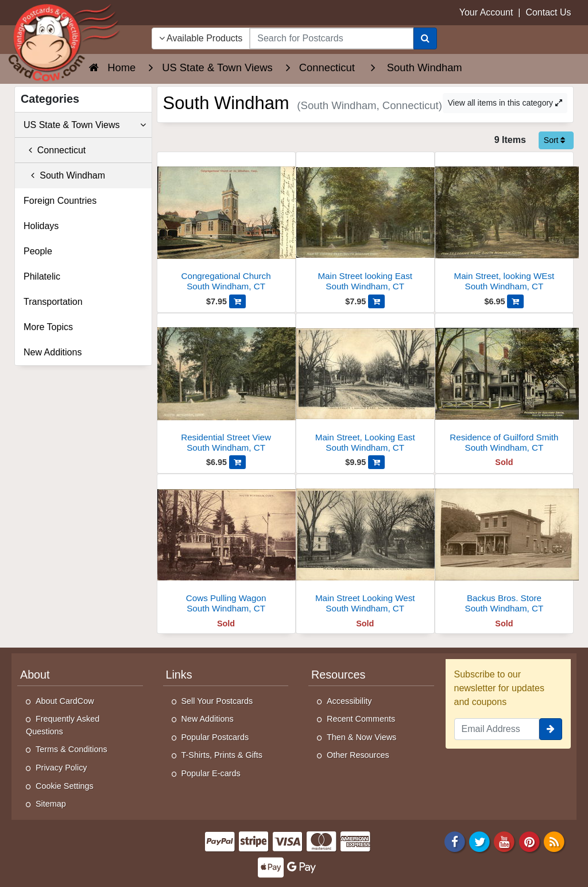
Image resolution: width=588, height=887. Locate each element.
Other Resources (358, 755)
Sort (555, 140)
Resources (338, 675)
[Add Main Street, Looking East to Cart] (376, 462)
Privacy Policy (61, 768)
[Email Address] (497, 729)
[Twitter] (479, 841)
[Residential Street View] (226, 386)
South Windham (64, 175)
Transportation (53, 302)
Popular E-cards (211, 773)
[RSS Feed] (554, 841)
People (38, 251)
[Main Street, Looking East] (365, 386)
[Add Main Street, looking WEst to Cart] (515, 301)
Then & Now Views (361, 737)
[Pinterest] (529, 841)
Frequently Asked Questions (63, 725)
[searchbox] (331, 38)
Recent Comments (361, 719)
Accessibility (349, 701)
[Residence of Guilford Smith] (504, 386)
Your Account (486, 12)
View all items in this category (505, 103)
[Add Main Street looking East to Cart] (376, 301)
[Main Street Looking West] (365, 547)
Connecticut (55, 150)
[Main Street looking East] (365, 225)
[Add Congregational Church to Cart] (237, 301)
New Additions (53, 352)
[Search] (425, 38)
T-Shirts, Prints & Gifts (222, 755)
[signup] (551, 729)
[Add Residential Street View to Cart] (237, 462)
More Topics (48, 327)
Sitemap (51, 804)
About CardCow (65, 701)
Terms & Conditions (71, 749)
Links (179, 675)
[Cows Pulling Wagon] (226, 547)
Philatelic (42, 276)
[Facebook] (455, 841)
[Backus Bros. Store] (504, 547)
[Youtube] (505, 841)
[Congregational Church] (226, 225)
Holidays (41, 226)
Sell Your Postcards (217, 701)
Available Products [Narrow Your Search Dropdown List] (201, 38)
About (35, 675)
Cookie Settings (65, 786)
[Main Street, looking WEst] (504, 225)
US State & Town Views (85, 125)
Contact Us (548, 12)
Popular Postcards (215, 737)
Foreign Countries (60, 201)
